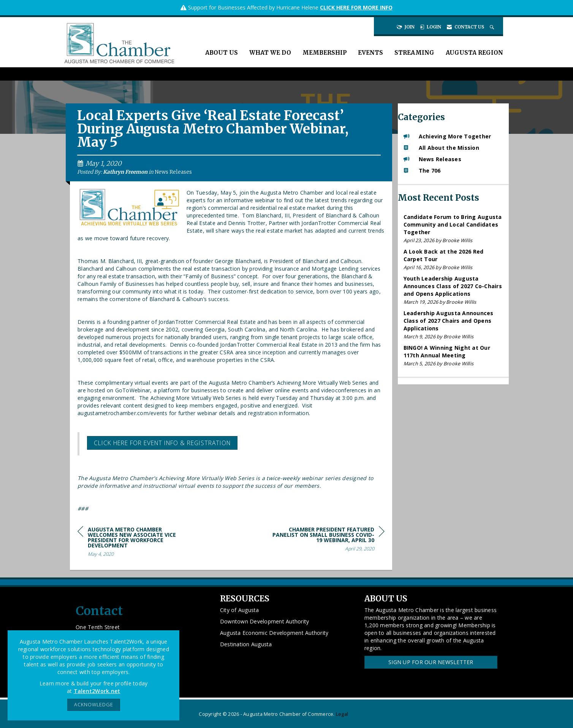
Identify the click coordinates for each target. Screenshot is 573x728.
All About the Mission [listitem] (441, 148)
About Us (222, 53)
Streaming (414, 53)
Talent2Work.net (97, 691)
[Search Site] (493, 27)
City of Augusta (240, 610)
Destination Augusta (246, 644)
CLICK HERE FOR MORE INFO (356, 7)
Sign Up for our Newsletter (431, 662)
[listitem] (453, 229)
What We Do (270, 53)
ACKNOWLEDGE (94, 705)
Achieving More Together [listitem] (447, 136)
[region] (328, 540)
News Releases (173, 172)
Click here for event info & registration (162, 443)
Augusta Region (474, 53)
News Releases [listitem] (432, 159)
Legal (342, 714)
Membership (324, 53)
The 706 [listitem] (422, 171)
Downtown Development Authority (265, 621)
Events (370, 53)
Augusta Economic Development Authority (274, 633)
